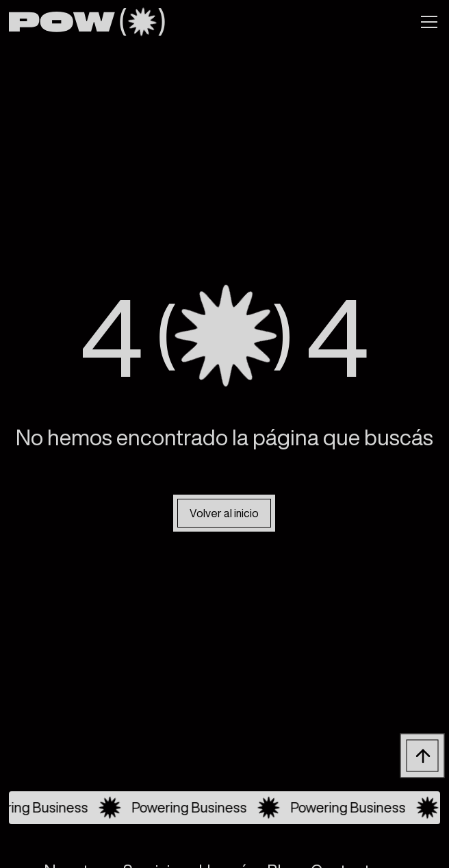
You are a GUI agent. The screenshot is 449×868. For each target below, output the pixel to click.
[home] (87, 22)
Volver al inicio (225, 513)
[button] (426, 22)
